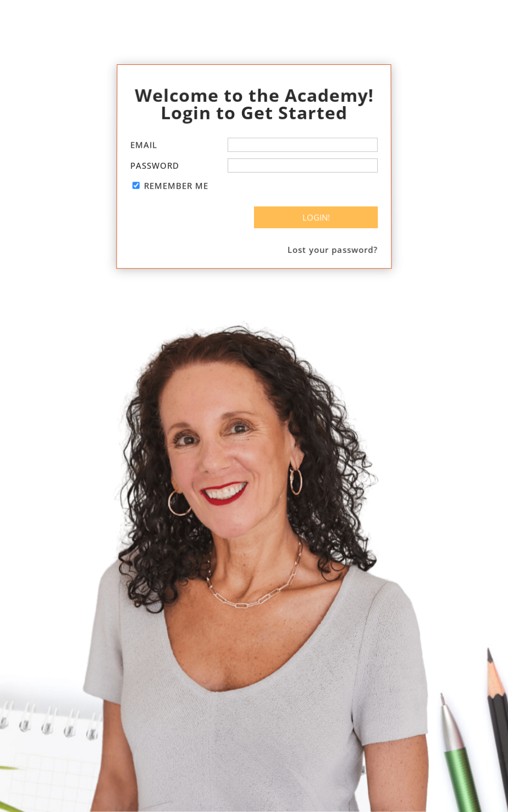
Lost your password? (333, 248)
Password (155, 165)
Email (144, 145)
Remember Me (176, 186)
